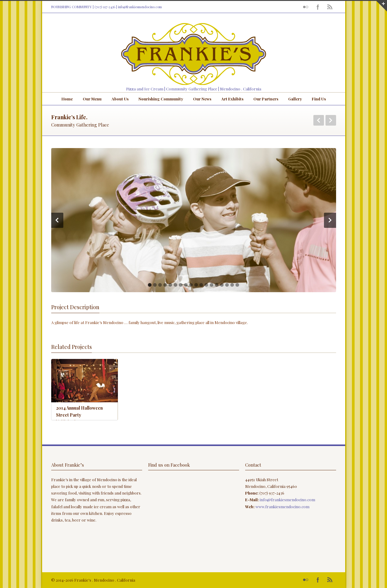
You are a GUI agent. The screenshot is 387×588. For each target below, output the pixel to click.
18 (237, 285)
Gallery (295, 99)
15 (222, 285)
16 (227, 285)
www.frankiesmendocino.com (282, 507)
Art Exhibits (232, 99)
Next (331, 120)
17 (232, 285)
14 (217, 285)
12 (206, 285)
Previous (319, 120)
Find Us (319, 99)
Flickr (306, 7)
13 (212, 285)
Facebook (318, 7)
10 (196, 285)
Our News (202, 99)
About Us (120, 99)
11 (201, 285)
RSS (330, 7)
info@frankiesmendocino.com (140, 7)
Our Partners (266, 99)
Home (67, 99)
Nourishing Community (161, 99)
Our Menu (92, 99)
